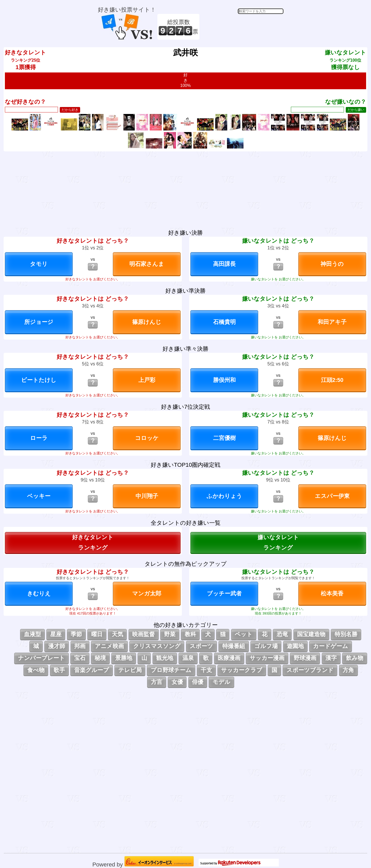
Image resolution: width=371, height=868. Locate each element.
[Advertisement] (242, 27)
